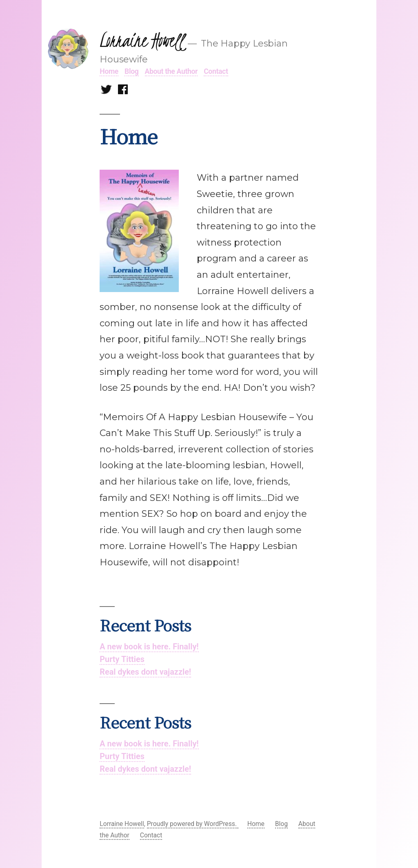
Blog (131, 71)
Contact (216, 71)
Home (109, 71)
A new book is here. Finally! (149, 647)
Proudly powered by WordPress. (193, 824)
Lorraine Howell (142, 40)
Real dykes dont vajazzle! (145, 672)
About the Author (171, 71)
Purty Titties (122, 659)
